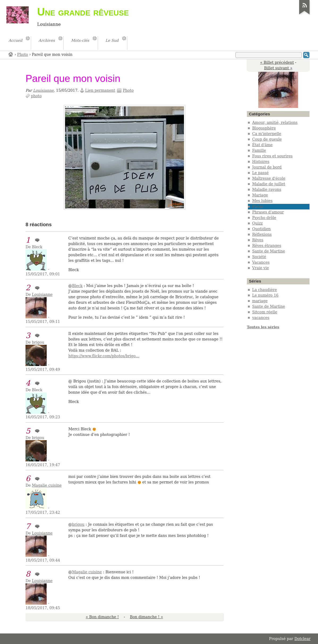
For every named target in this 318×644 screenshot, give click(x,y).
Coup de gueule (267, 139)
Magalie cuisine (47, 485)
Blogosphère (264, 128)
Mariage (260, 195)
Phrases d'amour (268, 212)
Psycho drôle (264, 218)
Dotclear (302, 639)
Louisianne (44, 90)
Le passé (260, 173)
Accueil (11, 54)
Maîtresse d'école (269, 178)
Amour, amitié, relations (275, 123)
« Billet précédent (277, 62)
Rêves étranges (267, 246)
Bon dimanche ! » (146, 617)
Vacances (261, 262)
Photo (23, 54)
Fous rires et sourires (272, 156)
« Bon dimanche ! (102, 617)
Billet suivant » (278, 68)
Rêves (258, 240)
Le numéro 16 (265, 295)
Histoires (261, 162)
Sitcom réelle (265, 312)
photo (36, 96)
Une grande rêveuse (83, 12)
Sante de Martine (269, 251)
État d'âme (262, 145)
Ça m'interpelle (267, 134)
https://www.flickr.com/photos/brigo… (104, 356)
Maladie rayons (267, 190)
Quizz (257, 223)
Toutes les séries (263, 327)
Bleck (77, 286)
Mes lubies (262, 201)
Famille (259, 150)
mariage (260, 301)
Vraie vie (261, 268)
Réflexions (262, 234)
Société (259, 257)
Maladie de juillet (269, 184)
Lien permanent (100, 90)
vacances (261, 318)
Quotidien (261, 229)
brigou (78, 524)
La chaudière (265, 290)
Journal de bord (267, 167)
